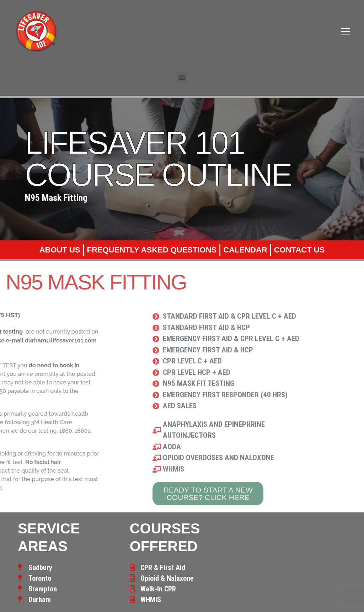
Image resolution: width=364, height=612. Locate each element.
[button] (182, 78)
